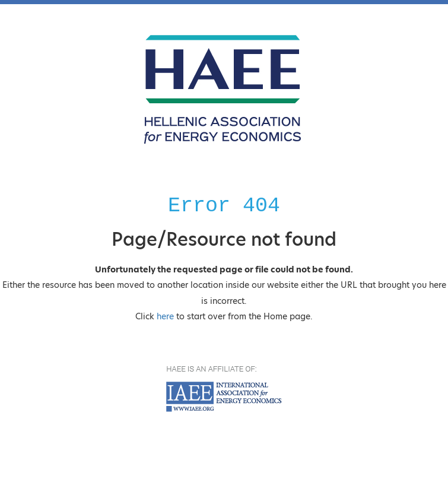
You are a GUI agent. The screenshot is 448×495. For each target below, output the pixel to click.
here (165, 316)
